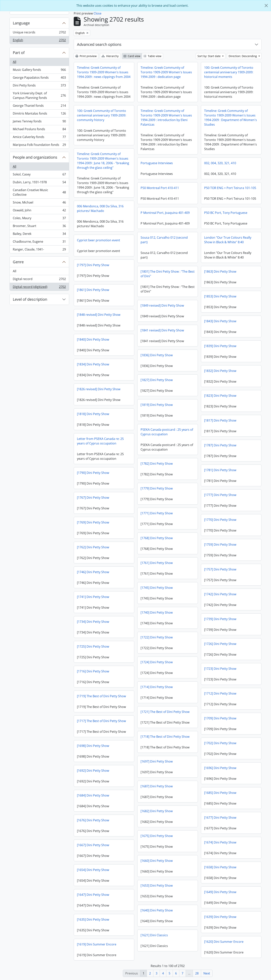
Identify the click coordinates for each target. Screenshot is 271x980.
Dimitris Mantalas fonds (39, 114)
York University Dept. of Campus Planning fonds (39, 95)
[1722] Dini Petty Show (157, 637)
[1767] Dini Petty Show (93, 498)
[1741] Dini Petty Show (93, 597)
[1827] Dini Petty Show (157, 380)
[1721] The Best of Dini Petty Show (165, 712)
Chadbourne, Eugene (39, 242)
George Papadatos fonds (39, 78)
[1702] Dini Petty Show (220, 743)
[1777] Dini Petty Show (220, 495)
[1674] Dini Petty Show (220, 842)
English (39, 41)
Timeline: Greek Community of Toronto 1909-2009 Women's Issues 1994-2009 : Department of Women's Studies (231, 118)
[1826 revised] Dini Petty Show (99, 389)
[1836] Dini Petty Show (157, 355)
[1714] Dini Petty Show (157, 687)
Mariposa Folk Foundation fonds (39, 145)
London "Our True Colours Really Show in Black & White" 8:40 (228, 240)
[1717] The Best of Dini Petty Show (101, 721)
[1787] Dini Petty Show (220, 445)
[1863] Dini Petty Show (220, 271)
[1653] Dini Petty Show (157, 885)
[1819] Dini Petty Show (157, 405)
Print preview (86, 56)
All (15, 62)
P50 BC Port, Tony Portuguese (226, 213)
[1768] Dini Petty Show (157, 538)
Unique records (39, 33)
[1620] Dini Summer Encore (224, 942)
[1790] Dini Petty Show (93, 473)
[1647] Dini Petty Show (93, 895)
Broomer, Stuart (39, 227)
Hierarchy (110, 56)
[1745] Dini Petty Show (157, 588)
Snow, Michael (39, 203)
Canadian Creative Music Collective (39, 192)
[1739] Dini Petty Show (220, 619)
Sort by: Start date (209, 56)
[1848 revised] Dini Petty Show (99, 315)
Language (21, 23)
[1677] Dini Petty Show (220, 818)
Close (97, 13)
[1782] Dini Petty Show (157, 464)
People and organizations (35, 157)
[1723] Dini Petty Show (220, 669)
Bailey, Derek (39, 235)
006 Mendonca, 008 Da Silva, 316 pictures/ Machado (100, 208)
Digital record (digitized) (39, 288)
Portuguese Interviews (157, 163)
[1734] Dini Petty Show (93, 622)
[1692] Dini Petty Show (93, 771)
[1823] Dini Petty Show (220, 396)
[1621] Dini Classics (154, 935)
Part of (19, 53)
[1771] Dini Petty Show (157, 513)
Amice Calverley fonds (39, 138)
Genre (18, 262)
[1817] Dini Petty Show (220, 420)
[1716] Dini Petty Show (93, 671)
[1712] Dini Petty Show (220, 693)
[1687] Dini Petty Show (157, 786)
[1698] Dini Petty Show (93, 746)
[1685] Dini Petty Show (220, 793)
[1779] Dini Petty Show (157, 488)
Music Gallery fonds (39, 71)
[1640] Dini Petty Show (157, 910)
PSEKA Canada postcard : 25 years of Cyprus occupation (167, 432)
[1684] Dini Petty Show (93, 795)
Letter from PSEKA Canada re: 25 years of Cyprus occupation (100, 441)
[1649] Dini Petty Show (220, 892)
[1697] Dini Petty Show (157, 761)
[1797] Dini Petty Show (93, 265)
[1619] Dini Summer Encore (97, 944)
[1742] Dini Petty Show (220, 594)
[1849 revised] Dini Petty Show (162, 305)
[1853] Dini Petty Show (220, 296)
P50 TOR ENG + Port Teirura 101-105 (230, 188)
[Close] (266, 6)
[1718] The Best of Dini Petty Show (165, 737)
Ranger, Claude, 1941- (39, 250)
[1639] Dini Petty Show (220, 917)
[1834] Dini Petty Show (93, 364)
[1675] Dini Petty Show (157, 836)
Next (207, 973)
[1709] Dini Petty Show (220, 718)
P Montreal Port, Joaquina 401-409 (165, 213)
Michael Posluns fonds (39, 130)
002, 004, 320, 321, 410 (220, 163)
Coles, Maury (39, 219)
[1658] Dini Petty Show (220, 867)
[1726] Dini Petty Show (220, 644)
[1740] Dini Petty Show (157, 612)
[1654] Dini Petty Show (93, 870)
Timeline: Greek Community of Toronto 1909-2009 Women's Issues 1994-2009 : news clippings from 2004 (104, 72)
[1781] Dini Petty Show (220, 470)
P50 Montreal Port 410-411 (160, 188)
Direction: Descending (243, 56)
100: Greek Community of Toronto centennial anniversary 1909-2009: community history (102, 115)
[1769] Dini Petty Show (93, 522)
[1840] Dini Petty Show (93, 339)
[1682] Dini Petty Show (157, 811)
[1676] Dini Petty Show (93, 820)
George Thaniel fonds (39, 106)
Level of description (30, 299)
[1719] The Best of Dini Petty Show (101, 696)
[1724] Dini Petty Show (157, 662)
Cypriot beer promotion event (99, 240)
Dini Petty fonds (39, 86)
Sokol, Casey (39, 175)
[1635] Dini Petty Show (93, 919)
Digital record (39, 280)
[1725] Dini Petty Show (93, 646)
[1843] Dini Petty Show (220, 321)
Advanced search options (99, 44)
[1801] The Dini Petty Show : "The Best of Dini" (168, 274)
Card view (132, 56)
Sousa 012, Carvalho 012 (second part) (164, 240)
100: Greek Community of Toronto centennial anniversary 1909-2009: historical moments (229, 72)
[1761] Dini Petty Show (157, 563)
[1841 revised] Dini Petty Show (162, 330)
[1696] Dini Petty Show (220, 768)
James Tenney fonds (39, 122)
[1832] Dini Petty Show (220, 371)
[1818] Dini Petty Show (93, 414)
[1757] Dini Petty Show (220, 569)
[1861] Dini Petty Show (93, 290)
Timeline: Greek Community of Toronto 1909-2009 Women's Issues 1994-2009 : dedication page (166, 72)
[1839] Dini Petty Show (220, 346)
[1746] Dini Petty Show (93, 572)
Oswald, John (39, 211)
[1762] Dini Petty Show (93, 547)
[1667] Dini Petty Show (93, 845)
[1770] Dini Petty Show (220, 520)
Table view (152, 56)
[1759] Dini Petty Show (220, 545)
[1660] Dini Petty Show (157, 861)
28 (197, 973)
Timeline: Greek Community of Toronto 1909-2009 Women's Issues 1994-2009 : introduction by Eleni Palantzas (166, 118)
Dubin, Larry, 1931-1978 (39, 183)
